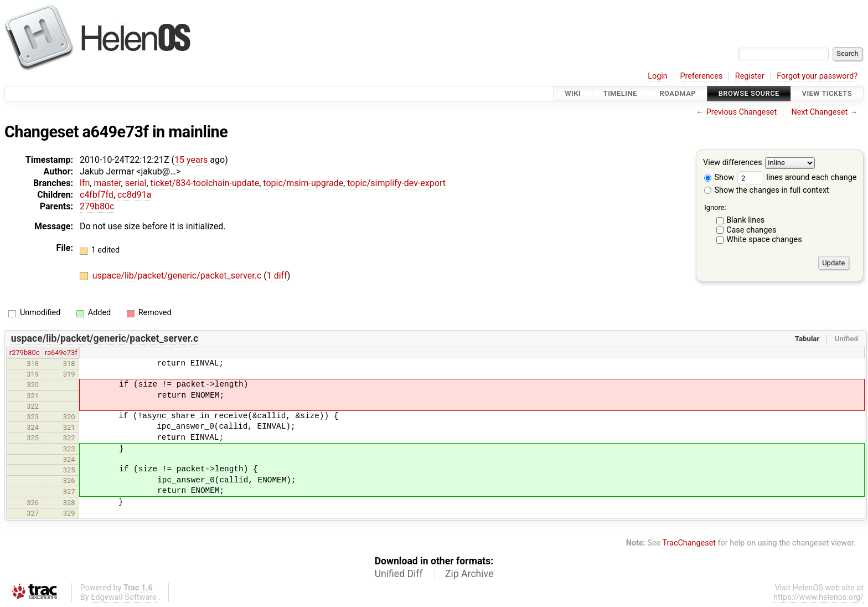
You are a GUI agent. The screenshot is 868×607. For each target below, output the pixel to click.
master (107, 183)
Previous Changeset (742, 112)
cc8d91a (134, 195)
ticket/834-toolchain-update (205, 183)
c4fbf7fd (97, 195)
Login (658, 76)
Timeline (620, 93)
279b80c (97, 206)
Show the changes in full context (767, 190)
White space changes (764, 240)
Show (719, 178)
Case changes (751, 230)
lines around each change (797, 178)
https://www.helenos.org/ (818, 597)
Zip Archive (469, 574)
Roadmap (678, 93)
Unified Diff (399, 574)
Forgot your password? (817, 76)
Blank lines (745, 220)
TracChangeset (689, 543)
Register (750, 76)
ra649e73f (61, 353)
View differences (733, 163)
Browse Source (749, 93)
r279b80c (25, 353)
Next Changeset (819, 112)
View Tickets (827, 93)
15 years (191, 160)
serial (136, 183)
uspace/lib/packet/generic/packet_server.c (178, 276)
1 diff (277, 276)
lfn (85, 183)
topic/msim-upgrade (303, 183)
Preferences (701, 76)
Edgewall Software (124, 597)
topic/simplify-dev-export (396, 183)
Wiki (573, 93)
